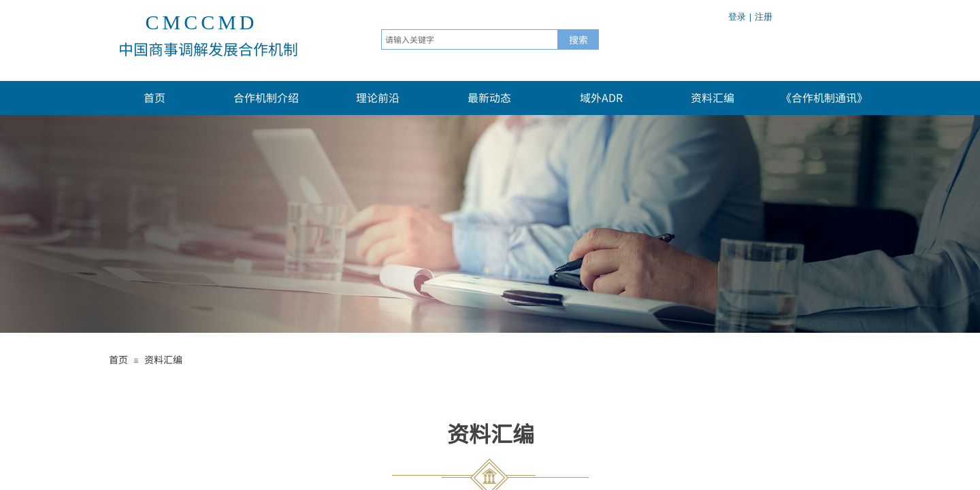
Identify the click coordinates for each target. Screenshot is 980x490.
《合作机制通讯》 (824, 97)
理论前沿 (378, 97)
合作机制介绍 (266, 97)
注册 (764, 17)
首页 (154, 97)
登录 (737, 17)
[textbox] (470, 39)
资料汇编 (713, 97)
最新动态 (489, 97)
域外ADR (601, 97)
